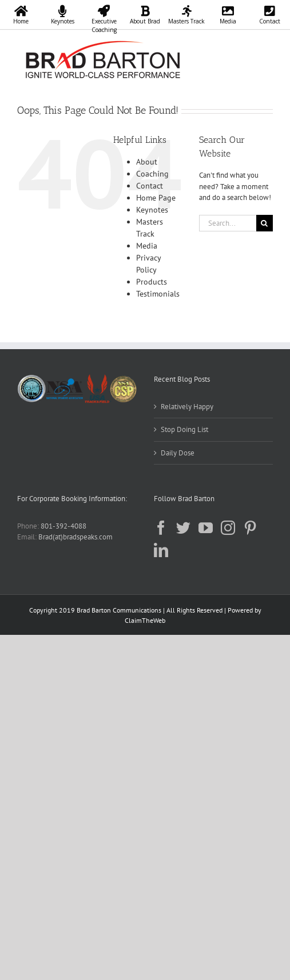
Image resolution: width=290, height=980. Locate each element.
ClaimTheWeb (145, 620)
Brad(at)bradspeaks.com (76, 537)
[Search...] (228, 223)
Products (152, 282)
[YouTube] (206, 528)
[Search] (265, 223)
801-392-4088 (63, 526)
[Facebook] (161, 528)
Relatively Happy (187, 407)
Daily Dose (178, 453)
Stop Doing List (184, 429)
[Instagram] (228, 528)
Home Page (156, 198)
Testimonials (158, 294)
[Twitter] (183, 528)
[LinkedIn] (161, 550)
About (147, 162)
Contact (150, 186)
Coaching (152, 174)
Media (147, 246)
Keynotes (152, 210)
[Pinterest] (250, 528)
